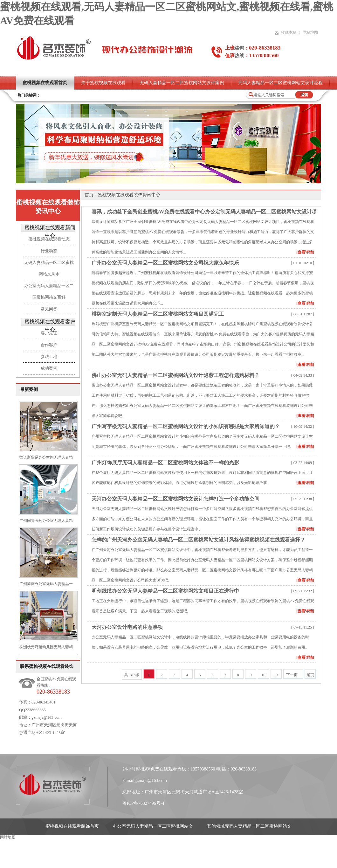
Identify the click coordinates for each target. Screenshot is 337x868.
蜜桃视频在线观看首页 (45, 83)
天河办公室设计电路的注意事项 (127, 627)
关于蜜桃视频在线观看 (103, 83)
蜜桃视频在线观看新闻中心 (50, 231)
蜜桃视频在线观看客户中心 (50, 325)
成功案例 (49, 368)
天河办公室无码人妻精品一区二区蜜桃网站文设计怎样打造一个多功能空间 (175, 499)
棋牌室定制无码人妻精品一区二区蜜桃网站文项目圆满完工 (158, 314)
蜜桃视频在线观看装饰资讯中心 (48, 207)
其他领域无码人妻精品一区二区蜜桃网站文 (249, 826)
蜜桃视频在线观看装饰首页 (72, 826)
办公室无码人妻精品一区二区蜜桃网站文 (153, 826)
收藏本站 (289, 32)
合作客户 (49, 345)
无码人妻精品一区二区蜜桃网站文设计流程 (280, 83)
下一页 (292, 675)
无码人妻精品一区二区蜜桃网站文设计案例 (182, 83)
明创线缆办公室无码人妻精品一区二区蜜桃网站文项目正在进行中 (165, 591)
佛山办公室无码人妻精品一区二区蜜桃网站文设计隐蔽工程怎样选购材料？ (175, 375)
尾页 (310, 675)
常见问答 (49, 309)
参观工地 (49, 357)
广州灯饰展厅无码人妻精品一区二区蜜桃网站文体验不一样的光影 (165, 463)
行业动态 (49, 251)
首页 (89, 195)
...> (276, 675)
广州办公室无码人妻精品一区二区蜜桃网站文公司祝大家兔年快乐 (165, 263)
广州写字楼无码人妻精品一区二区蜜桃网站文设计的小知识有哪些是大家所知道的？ (186, 426)
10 (264, 675)
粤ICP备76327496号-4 (143, 803)
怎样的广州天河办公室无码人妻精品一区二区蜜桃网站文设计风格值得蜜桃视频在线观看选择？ (198, 540)
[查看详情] (305, 252)
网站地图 (310, 32)
